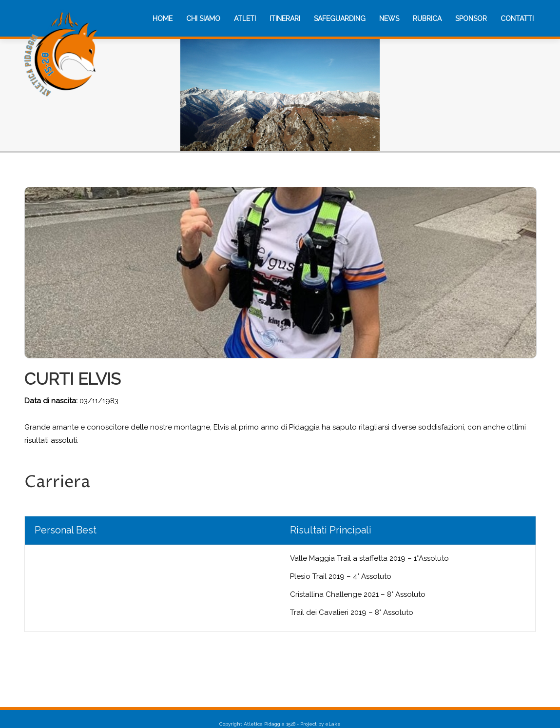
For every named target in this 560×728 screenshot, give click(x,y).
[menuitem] (163, 19)
